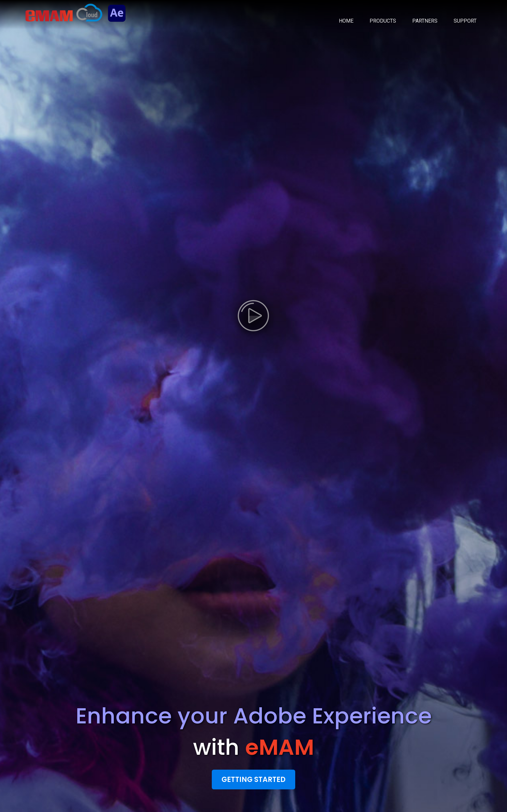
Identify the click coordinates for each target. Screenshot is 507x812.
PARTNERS (425, 21)
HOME (346, 21)
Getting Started (253, 780)
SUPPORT (465, 21)
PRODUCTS (383, 21)
